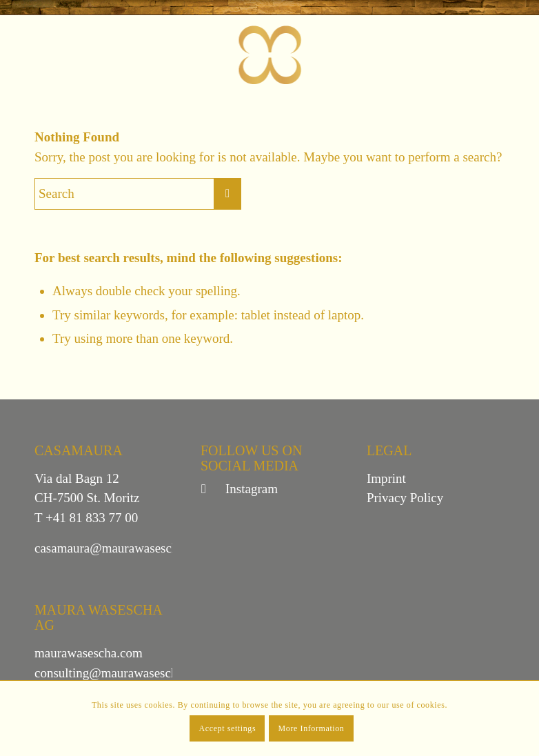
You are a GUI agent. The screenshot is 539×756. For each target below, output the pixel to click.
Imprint (386, 478)
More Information (312, 728)
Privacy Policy (405, 498)
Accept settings (228, 728)
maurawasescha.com (89, 653)
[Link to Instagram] (211, 489)
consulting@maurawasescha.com (122, 673)
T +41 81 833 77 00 (86, 518)
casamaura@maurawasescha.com (122, 548)
